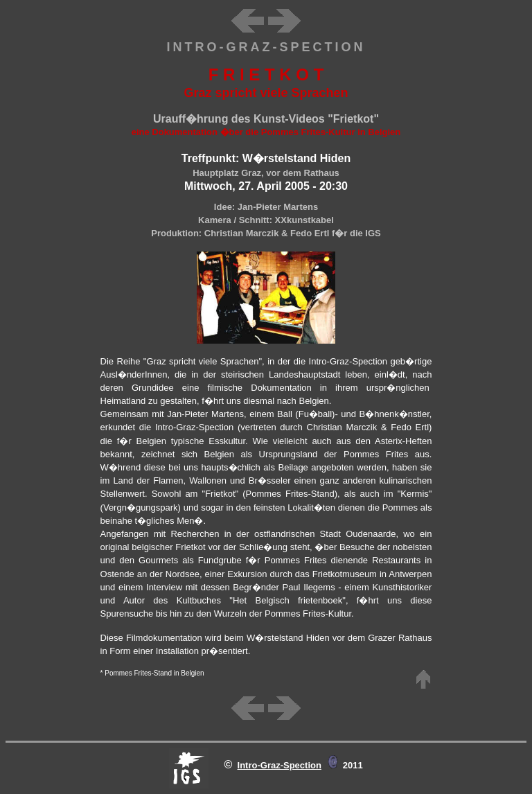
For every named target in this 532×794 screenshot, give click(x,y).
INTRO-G (202, 47)
